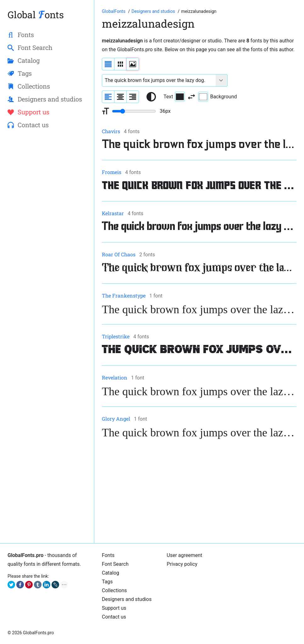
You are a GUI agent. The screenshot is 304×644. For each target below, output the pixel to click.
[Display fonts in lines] (120, 64)
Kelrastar (113, 213)
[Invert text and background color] (191, 97)
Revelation (115, 377)
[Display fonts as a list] (108, 64)
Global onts (36, 15)
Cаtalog (111, 573)
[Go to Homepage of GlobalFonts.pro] (114, 11)
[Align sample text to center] (120, 97)
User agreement (184, 555)
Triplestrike (116, 336)
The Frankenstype (124, 295)
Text (174, 97)
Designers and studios (127, 599)
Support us (114, 608)
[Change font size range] (134, 111)
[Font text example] (159, 80)
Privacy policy (182, 564)
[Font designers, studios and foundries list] (154, 11)
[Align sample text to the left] (108, 97)
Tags (107, 582)
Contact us (114, 617)
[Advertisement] (199, 492)
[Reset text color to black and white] (151, 97)
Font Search (115, 564)
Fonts (108, 555)
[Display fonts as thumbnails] (133, 64)
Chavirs (111, 131)
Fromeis (112, 172)
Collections (114, 590)
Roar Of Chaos (119, 254)
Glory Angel (116, 419)
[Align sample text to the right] (133, 97)
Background (217, 97)
